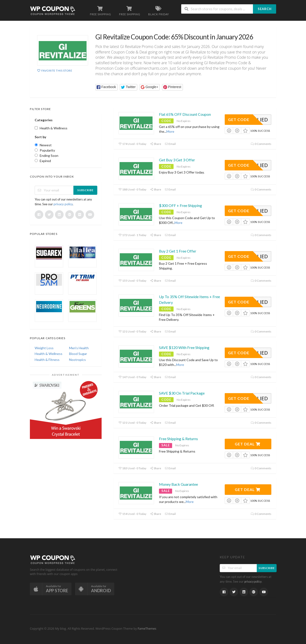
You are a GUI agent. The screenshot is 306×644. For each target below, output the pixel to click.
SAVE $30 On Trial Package (182, 393)
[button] (107, 87)
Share (156, 144)
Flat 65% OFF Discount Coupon (185, 114)
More (170, 131)
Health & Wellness (49, 354)
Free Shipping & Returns (178, 439)
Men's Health (79, 348)
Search (265, 9)
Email (170, 144)
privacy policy (63, 204)
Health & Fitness (47, 360)
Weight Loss (44, 348)
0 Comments (261, 144)
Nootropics (77, 360)
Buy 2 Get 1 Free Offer (178, 251)
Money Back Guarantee (178, 484)
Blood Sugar (78, 354)
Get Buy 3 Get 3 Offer (177, 160)
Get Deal (248, 444)
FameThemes (147, 629)
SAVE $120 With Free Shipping (184, 347)
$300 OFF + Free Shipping (180, 205)
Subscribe (85, 190)
